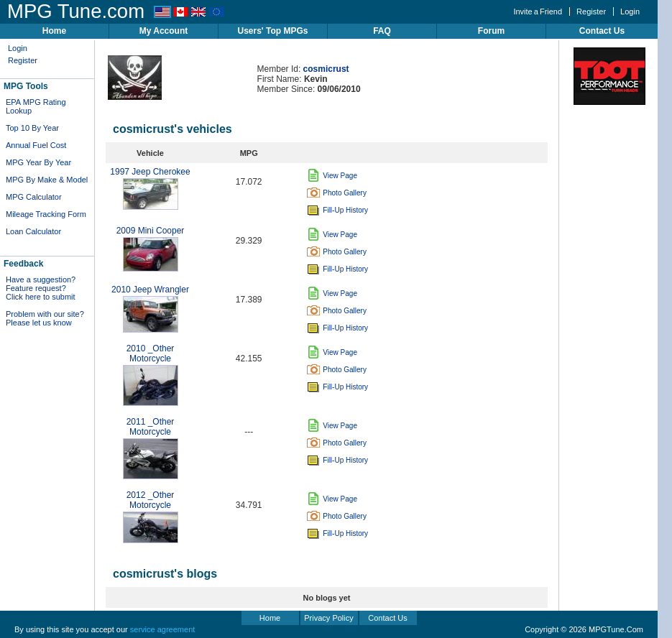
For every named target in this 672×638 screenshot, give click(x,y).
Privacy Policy (328, 618)
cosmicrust (326, 69)
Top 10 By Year (32, 128)
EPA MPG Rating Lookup (36, 106)
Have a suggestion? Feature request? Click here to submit (41, 288)
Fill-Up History (337, 210)
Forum (491, 31)
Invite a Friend (538, 11)
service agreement (163, 629)
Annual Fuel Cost (36, 145)
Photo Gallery (337, 193)
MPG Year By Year (38, 162)
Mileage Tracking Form (46, 214)
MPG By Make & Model (47, 180)
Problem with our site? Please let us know (45, 318)
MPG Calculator (34, 197)
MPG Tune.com (76, 11)
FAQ (382, 31)
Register (591, 11)
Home (54, 31)
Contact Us (602, 31)
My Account (164, 31)
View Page (332, 176)
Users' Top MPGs (273, 31)
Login (630, 11)
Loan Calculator (33, 231)
